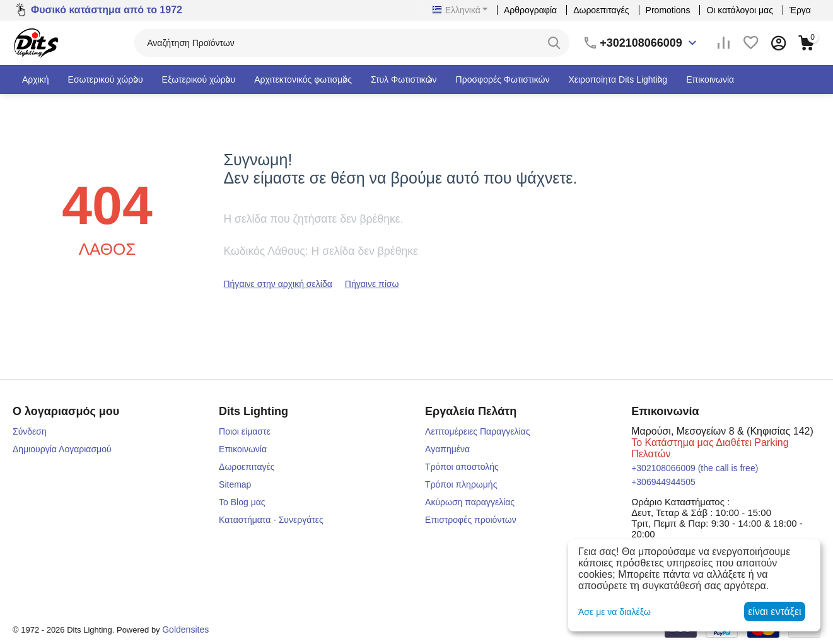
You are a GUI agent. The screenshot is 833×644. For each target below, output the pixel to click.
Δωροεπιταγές (601, 10)
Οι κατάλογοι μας (740, 10)
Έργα (800, 10)
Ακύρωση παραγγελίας (470, 502)
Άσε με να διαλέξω (615, 612)
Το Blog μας (242, 502)
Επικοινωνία (243, 449)
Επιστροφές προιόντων (471, 520)
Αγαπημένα (447, 449)
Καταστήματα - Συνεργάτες (271, 520)
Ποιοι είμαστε (245, 431)
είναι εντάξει (774, 612)
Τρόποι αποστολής (462, 467)
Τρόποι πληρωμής (461, 484)
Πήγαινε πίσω (372, 284)
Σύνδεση (30, 431)
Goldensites (185, 629)
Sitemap (235, 484)
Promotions (668, 10)
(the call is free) (695, 468)
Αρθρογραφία (530, 10)
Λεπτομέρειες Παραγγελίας (477, 431)
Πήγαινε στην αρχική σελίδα (277, 284)
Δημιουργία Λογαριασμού (62, 449)
